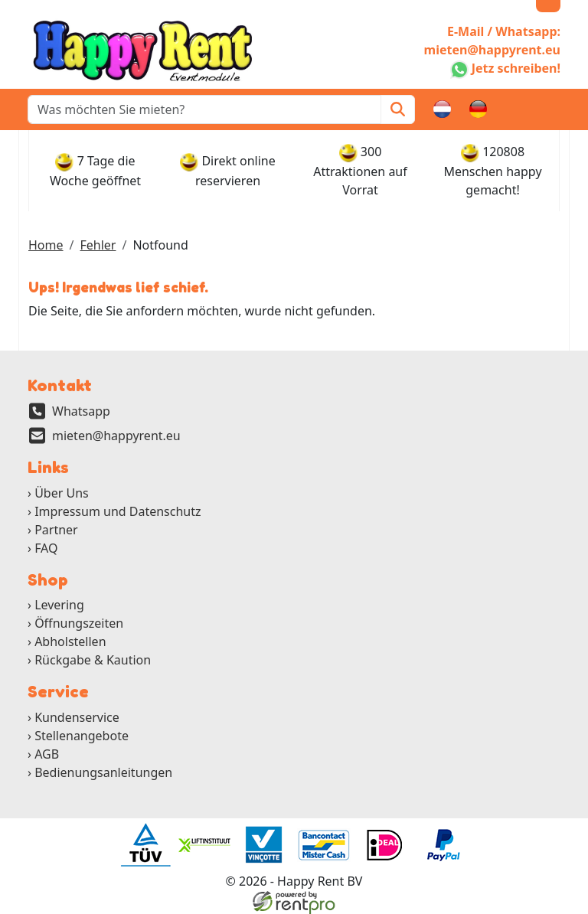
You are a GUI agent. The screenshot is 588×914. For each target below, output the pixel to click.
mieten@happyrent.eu (116, 436)
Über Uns (62, 493)
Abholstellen (70, 641)
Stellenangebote (82, 736)
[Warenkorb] (514, 109)
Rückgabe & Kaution (93, 660)
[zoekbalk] (204, 109)
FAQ (46, 548)
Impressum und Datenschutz (118, 511)
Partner (56, 530)
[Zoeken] (398, 109)
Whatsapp (81, 411)
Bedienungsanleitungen (103, 772)
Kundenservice (77, 717)
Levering (59, 605)
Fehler (98, 245)
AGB (47, 754)
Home (46, 245)
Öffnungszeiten (79, 623)
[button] (551, 109)
